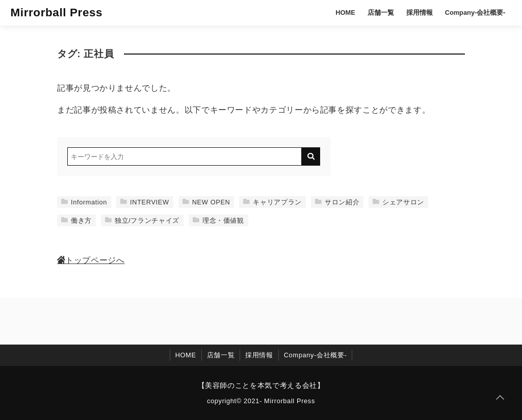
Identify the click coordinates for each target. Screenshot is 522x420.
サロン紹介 (337, 202)
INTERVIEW (145, 202)
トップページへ (91, 260)
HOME (345, 12)
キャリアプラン (272, 202)
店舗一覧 (381, 12)
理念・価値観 (218, 220)
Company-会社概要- (475, 12)
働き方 (76, 220)
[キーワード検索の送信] (311, 156)
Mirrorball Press (56, 12)
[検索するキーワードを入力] (185, 156)
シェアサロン (398, 202)
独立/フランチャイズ (142, 220)
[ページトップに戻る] (500, 398)
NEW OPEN (206, 202)
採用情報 (420, 12)
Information (84, 202)
